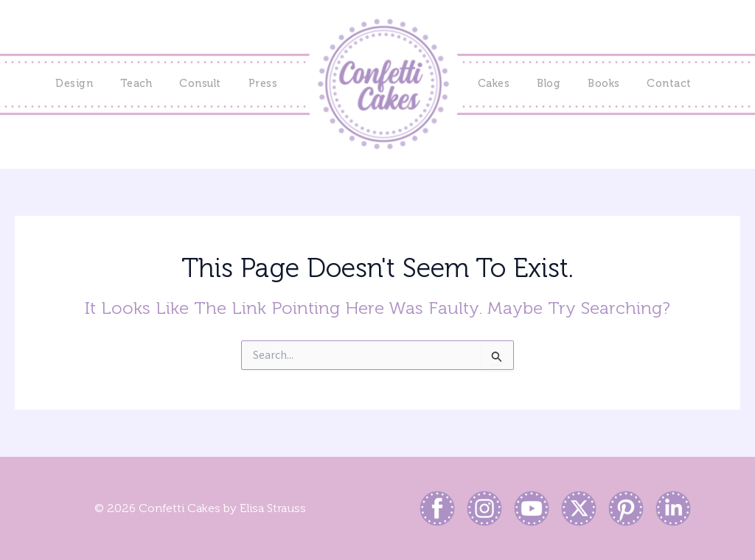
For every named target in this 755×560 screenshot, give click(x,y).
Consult (200, 84)
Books (604, 84)
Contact (669, 84)
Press (263, 84)
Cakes (494, 84)
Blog (549, 84)
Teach (136, 84)
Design (74, 84)
